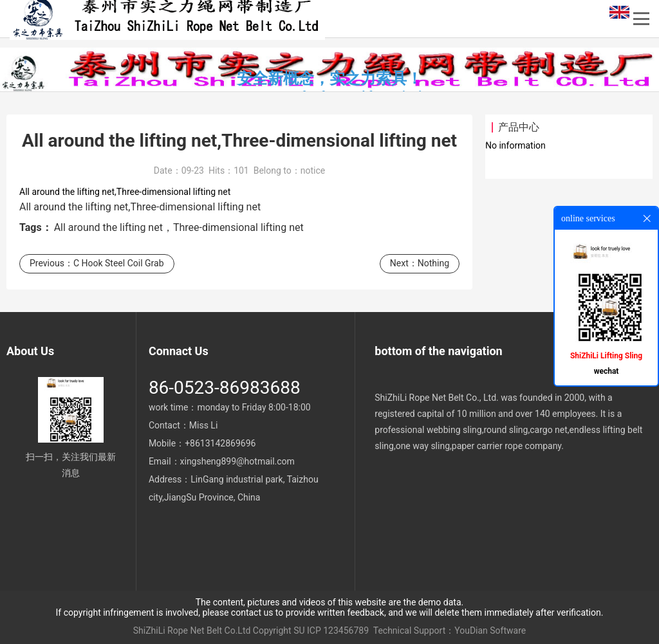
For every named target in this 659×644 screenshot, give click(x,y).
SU (299, 630)
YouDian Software (490, 630)
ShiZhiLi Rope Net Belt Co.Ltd (192, 630)
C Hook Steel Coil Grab (119, 263)
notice (313, 170)
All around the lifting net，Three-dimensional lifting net (179, 227)
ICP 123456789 (338, 630)
